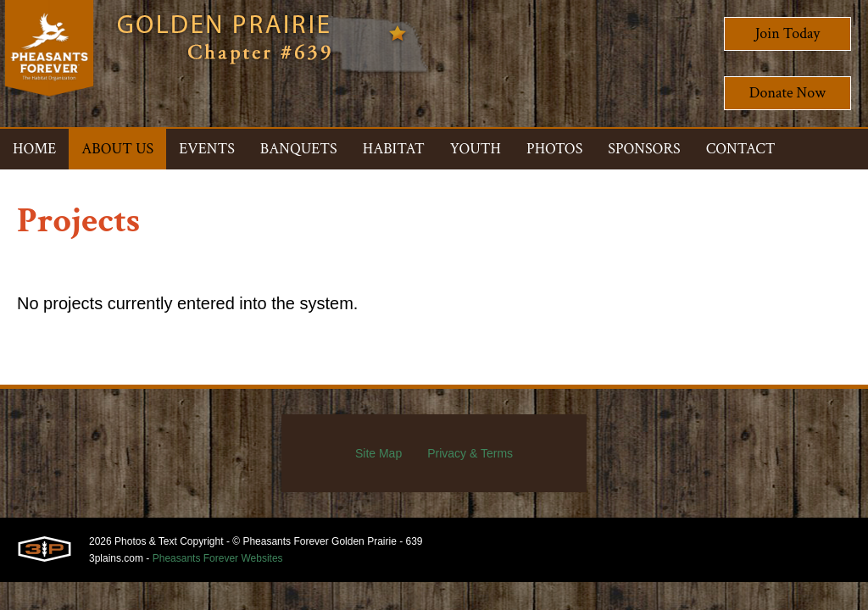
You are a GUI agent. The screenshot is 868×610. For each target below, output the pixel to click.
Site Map (378, 453)
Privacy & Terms (470, 453)
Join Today (788, 33)
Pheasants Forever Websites (218, 558)
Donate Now (787, 93)
